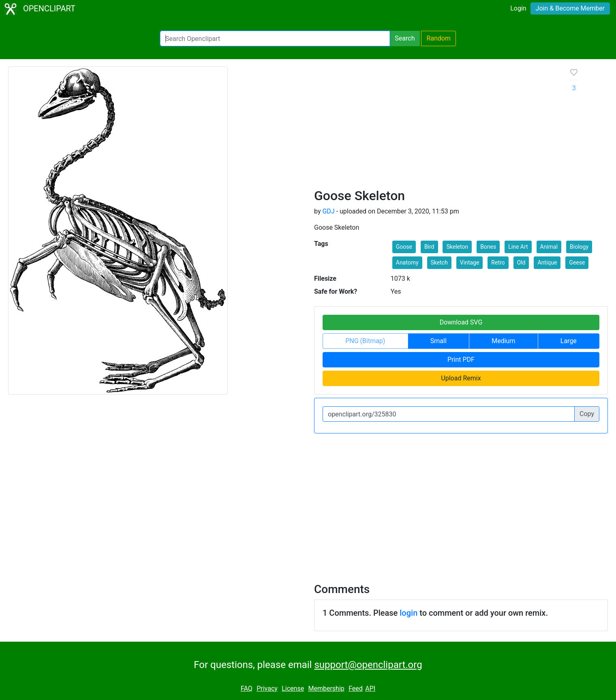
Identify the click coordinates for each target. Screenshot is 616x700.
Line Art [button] (518, 247)
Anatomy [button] (407, 262)
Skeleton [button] (457, 247)
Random (438, 38)
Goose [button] (404, 247)
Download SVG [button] (461, 322)
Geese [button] (577, 262)
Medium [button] (503, 341)
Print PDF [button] (461, 360)
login (409, 613)
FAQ (247, 688)
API (370, 688)
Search (405, 38)
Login (518, 8)
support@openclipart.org (368, 665)
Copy (587, 414)
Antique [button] (547, 262)
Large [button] (569, 341)
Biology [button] (579, 247)
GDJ (328, 211)
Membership (326, 688)
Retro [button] (498, 262)
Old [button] (521, 262)
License (293, 688)
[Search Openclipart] (275, 38)
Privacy (267, 688)
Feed (356, 688)
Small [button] (438, 341)
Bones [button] (488, 247)
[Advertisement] (435, 127)
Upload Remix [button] (461, 378)
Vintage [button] (470, 262)
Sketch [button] (439, 262)
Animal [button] (549, 247)
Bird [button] (429, 247)
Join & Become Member (570, 8)
